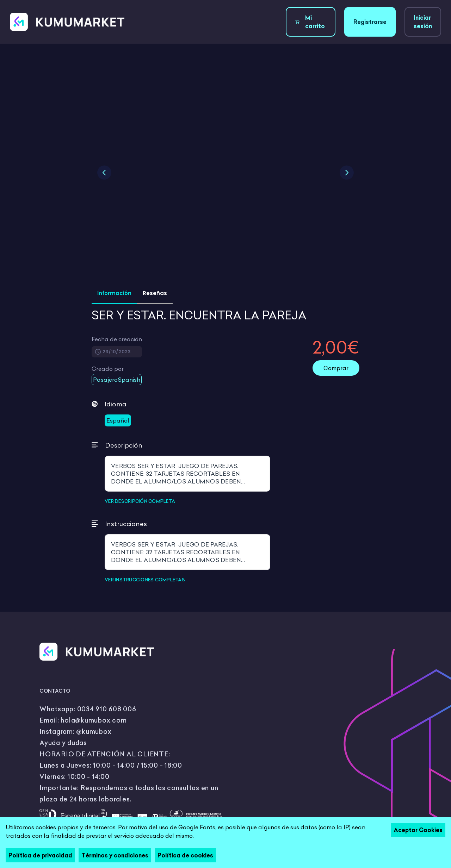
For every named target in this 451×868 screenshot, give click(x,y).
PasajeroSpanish (117, 380)
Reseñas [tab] (155, 293)
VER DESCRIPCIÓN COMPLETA (140, 501)
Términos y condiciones (115, 855)
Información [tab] (114, 293)
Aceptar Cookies (418, 830)
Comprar (336, 368)
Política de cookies (185, 855)
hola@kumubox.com (94, 720)
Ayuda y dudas (63, 743)
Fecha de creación (117, 339)
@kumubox (94, 732)
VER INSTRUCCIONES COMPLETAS (145, 580)
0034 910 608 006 (107, 709)
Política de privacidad (40, 855)
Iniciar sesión (423, 22)
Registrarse (370, 22)
